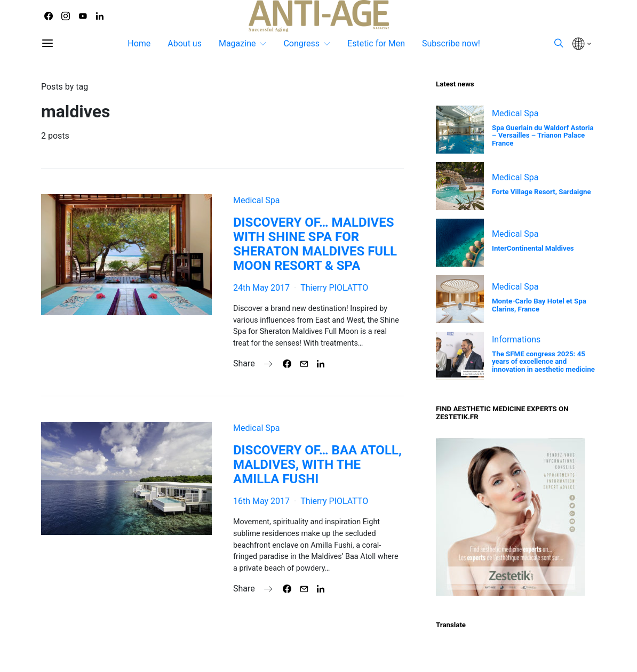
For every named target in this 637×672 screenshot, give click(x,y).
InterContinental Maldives (533, 248)
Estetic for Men (376, 43)
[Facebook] (49, 16)
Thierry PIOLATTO (334, 288)
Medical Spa (257, 200)
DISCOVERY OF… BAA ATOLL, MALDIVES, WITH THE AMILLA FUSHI (317, 465)
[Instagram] (66, 16)
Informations (516, 339)
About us (185, 43)
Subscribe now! (451, 43)
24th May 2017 (261, 288)
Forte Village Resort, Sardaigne (542, 192)
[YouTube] (83, 16)
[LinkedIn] (100, 16)
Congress (301, 43)
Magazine (237, 43)
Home (139, 43)
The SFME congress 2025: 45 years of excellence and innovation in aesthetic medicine (543, 362)
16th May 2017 (261, 501)
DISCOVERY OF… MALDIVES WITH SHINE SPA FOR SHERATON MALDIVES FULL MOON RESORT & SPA (315, 244)
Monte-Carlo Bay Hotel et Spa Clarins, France (539, 305)
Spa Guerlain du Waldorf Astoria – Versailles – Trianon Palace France (543, 136)
